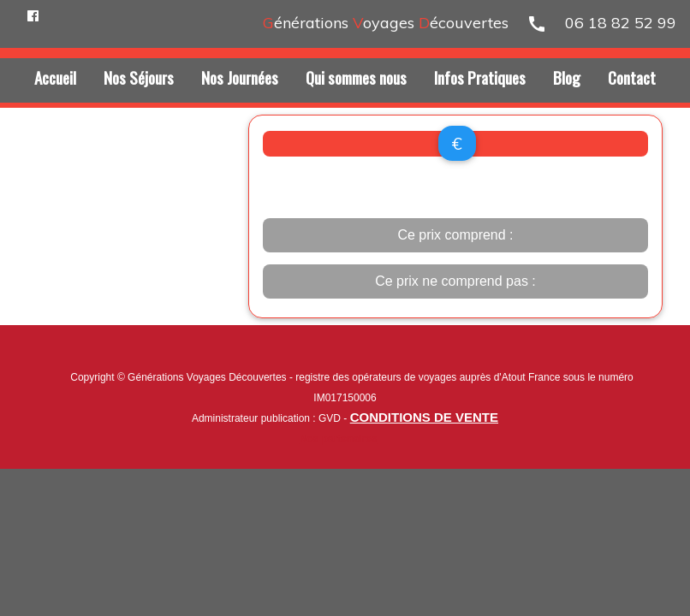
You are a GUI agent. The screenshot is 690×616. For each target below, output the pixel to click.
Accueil (55, 77)
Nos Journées (240, 77)
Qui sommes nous (356, 77)
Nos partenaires (339, 439)
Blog (567, 77)
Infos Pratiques (480, 77)
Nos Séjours (139, 77)
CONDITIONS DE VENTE (424, 417)
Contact (632, 77)
